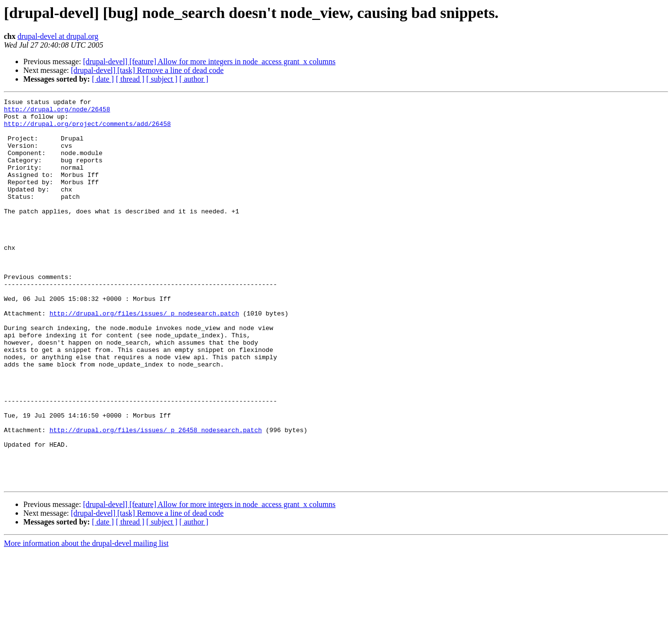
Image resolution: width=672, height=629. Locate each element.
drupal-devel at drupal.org (58, 36)
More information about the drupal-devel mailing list (86, 620)
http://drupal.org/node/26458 (57, 112)
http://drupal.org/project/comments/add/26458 (87, 129)
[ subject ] (162, 79)
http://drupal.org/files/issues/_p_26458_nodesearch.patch (156, 497)
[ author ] (194, 79)
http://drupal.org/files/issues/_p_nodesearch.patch (144, 357)
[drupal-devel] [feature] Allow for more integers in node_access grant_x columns (209, 61)
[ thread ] (130, 79)
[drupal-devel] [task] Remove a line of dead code (147, 70)
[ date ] (103, 79)
